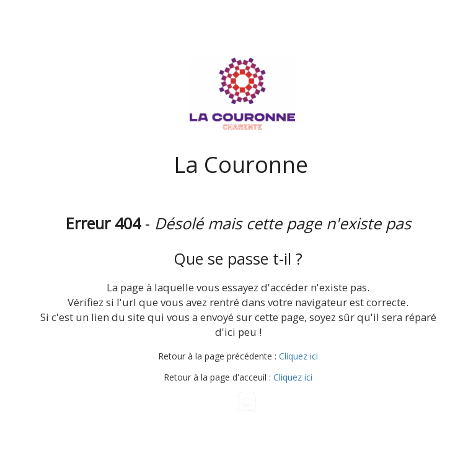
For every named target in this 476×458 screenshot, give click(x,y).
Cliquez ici (298, 356)
